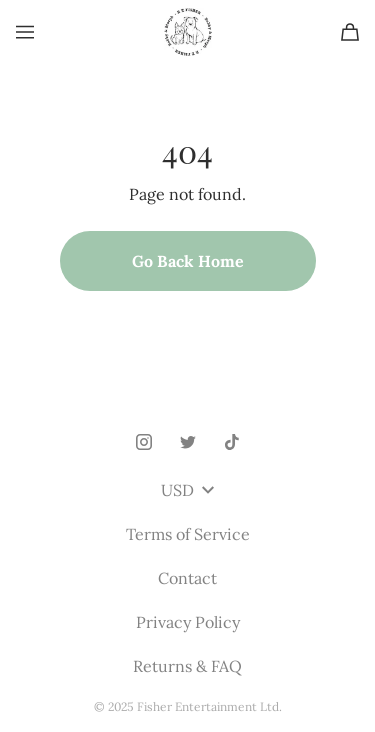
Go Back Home (188, 261)
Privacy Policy (188, 622)
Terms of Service (188, 534)
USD (187, 490)
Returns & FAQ (187, 666)
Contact (187, 578)
